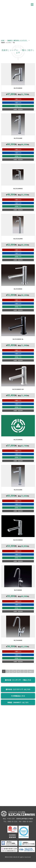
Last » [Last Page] (31, 671)
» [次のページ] (26, 671)
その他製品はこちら (18, 696)
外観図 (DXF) (18, 103)
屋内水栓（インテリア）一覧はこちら (18, 680)
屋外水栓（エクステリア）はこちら (18, 689)
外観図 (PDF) (18, 99)
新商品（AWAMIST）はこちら (18, 702)
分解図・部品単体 (18, 109)
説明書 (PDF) (18, 106)
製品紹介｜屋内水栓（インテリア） (17, 40)
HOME (3, 40)
